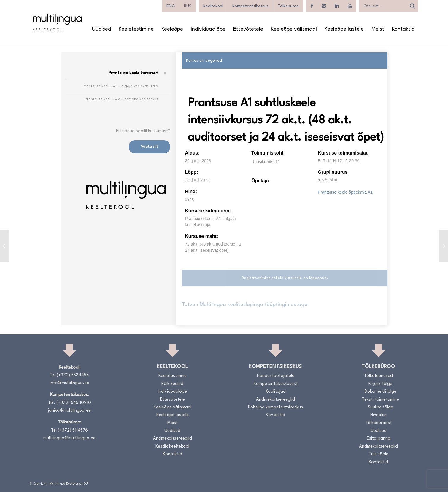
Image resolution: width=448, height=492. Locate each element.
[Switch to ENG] (171, 6)
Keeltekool (213, 6)
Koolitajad (276, 392)
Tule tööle (379, 454)
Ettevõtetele (172, 400)
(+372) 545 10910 (74, 403)
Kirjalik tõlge (380, 384)
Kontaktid (173, 454)
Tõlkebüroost (379, 423)
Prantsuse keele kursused (133, 73)
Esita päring (379, 438)
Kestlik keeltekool (172, 446)
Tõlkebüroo (288, 6)
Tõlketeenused (378, 376)
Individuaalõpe (172, 392)
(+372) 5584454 (73, 375)
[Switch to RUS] (188, 6)
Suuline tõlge (381, 407)
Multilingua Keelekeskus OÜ (69, 484)
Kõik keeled (172, 384)
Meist (173, 423)
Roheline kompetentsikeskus (275, 407)
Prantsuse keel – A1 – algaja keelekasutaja (120, 86)
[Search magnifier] (412, 6)
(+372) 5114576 (73, 430)
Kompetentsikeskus (250, 6)
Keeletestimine (173, 376)
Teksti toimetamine (381, 400)
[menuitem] (101, 29)
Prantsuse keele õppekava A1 (345, 192)
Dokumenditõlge (381, 392)
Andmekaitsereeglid (173, 438)
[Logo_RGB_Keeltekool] (57, 22)
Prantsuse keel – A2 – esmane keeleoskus (121, 99)
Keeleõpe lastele (173, 415)
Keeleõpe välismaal (173, 407)
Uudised (172, 431)
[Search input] (384, 6)
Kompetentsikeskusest (276, 384)
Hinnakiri (378, 415)
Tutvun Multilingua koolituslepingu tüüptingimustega (245, 305)
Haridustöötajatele (276, 376)
